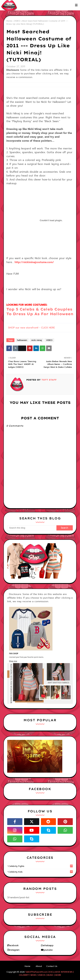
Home (9, 21)
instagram (14, 950)
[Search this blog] (32, 528)
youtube (48, 950)
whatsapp (48, 945)
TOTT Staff (49, 380)
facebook (14, 945)
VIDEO (17, 21)
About (39, 966)
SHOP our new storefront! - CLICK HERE (31, 328)
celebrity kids (41, 872)
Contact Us (52, 966)
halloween (22, 340)
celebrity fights (41, 866)
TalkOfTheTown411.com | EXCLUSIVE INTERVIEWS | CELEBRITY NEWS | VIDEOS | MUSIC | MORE (46, 973)
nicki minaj (37, 340)
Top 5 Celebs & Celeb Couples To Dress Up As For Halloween (40, 311)
